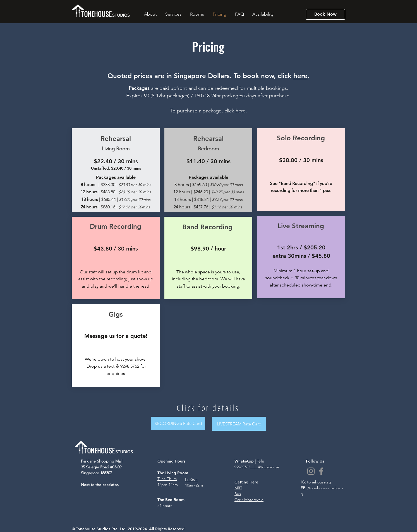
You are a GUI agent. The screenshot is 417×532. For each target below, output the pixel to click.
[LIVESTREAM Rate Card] (239, 424)
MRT (238, 488)
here (300, 76)
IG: (304, 482)
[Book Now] (325, 14)
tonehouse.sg (319, 482)
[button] (150, 14)
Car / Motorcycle (249, 500)
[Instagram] (311, 471)
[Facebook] (321, 471)
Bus (238, 494)
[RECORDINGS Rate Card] (178, 423)
